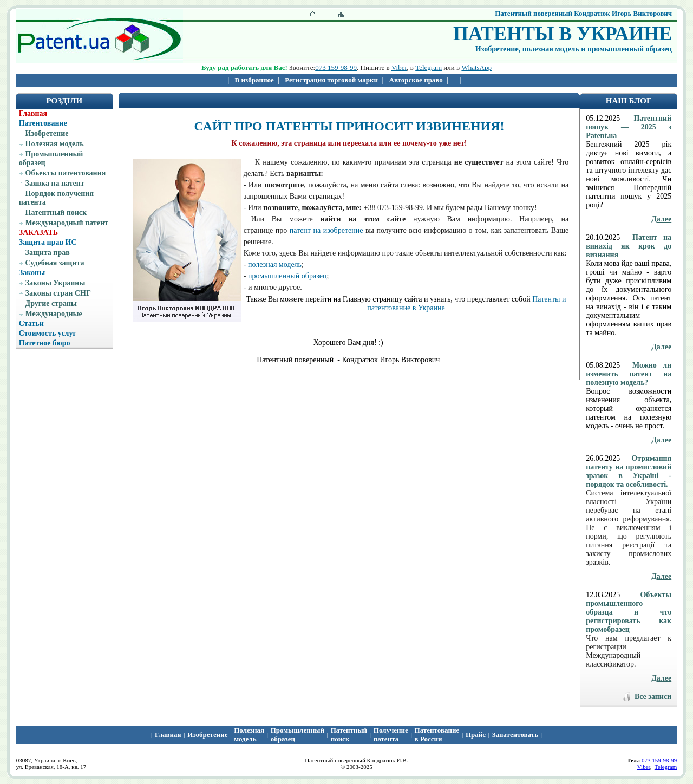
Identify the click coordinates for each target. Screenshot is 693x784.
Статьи (31, 324)
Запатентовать (515, 734)
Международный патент (67, 223)
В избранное (254, 80)
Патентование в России (437, 734)
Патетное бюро (45, 343)
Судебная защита (55, 263)
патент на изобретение (326, 230)
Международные (54, 314)
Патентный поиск (56, 213)
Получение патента (391, 734)
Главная (33, 113)
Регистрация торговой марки (331, 80)
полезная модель (275, 264)
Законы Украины (55, 283)
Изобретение (47, 133)
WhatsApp (476, 67)
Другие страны (51, 303)
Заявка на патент (55, 183)
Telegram (429, 67)
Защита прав (48, 253)
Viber (399, 67)
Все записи (653, 697)
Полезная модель (55, 144)
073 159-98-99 (336, 67)
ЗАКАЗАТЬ (38, 233)
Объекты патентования (66, 173)
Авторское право (416, 80)
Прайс (476, 734)
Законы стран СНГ (58, 293)
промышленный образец (287, 276)
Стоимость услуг (48, 333)
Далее (661, 219)
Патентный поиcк (349, 734)
